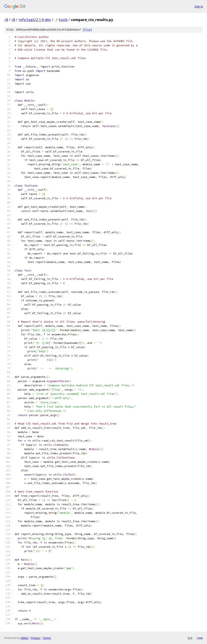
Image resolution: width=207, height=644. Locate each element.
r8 (6, 20)
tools (63, 20)
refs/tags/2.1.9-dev (35, 20)
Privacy (35, 638)
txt (190, 638)
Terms (47, 638)
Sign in (199, 6)
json (200, 638)
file (87, 30)
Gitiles (24, 638)
